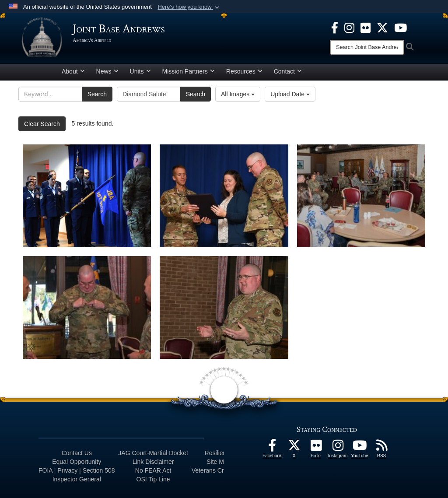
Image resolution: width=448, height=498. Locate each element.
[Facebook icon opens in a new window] (335, 27)
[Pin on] (87, 307)
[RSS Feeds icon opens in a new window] (381, 448)
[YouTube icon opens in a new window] (401, 27)
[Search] (367, 47)
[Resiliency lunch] (361, 196)
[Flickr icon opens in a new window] (366, 27)
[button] (189, 7)
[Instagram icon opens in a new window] (349, 27)
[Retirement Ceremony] (224, 196)
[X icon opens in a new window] (382, 27)
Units (140, 71)
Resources (244, 71)
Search (97, 94)
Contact (288, 71)
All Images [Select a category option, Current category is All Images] (238, 94)
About (73, 71)
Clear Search (42, 124)
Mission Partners (189, 71)
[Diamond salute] (87, 196)
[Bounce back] (224, 307)
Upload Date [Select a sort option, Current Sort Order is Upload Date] (290, 94)
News (107, 71)
